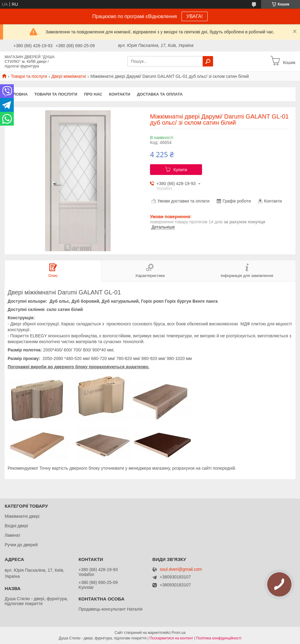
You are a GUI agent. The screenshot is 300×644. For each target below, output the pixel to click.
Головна (18, 94)
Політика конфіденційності (219, 638)
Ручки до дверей (21, 545)
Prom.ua (179, 633)
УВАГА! (195, 16)
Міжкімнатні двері (22, 516)
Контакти (120, 94)
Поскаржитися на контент (171, 638)
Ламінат (12, 535)
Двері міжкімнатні (69, 76)
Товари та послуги (29, 76)
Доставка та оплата (160, 94)
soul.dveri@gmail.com (181, 569)
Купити (180, 170)
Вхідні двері (16, 526)
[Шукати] (208, 61)
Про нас (93, 94)
